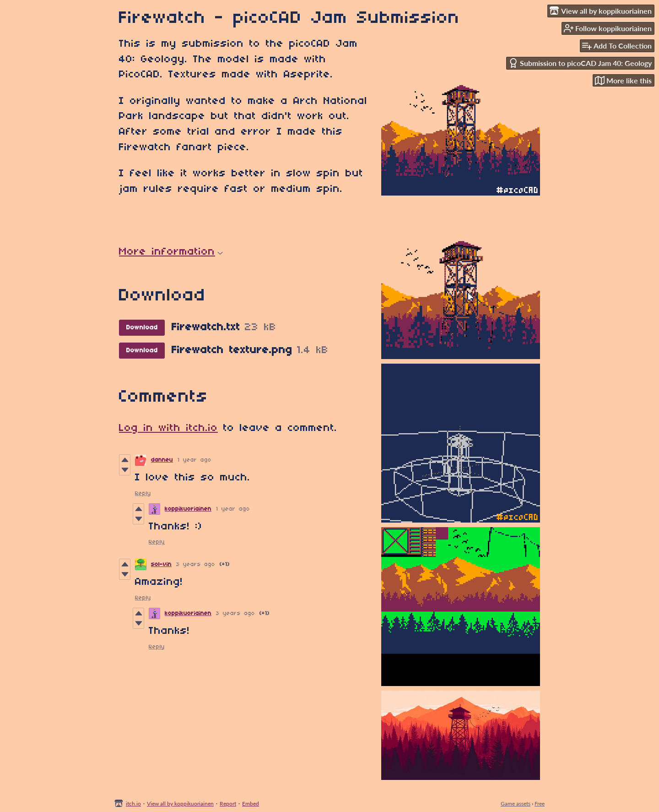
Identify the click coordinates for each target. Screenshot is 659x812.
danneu (162, 460)
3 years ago (196, 564)
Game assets (516, 804)
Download (142, 328)
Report (228, 804)
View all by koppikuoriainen (180, 804)
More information (171, 252)
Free (540, 804)
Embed (251, 804)
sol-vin (161, 564)
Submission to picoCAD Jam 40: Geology (580, 63)
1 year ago (194, 460)
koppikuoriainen (188, 509)
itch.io (133, 804)
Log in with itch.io (168, 428)
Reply (143, 493)
